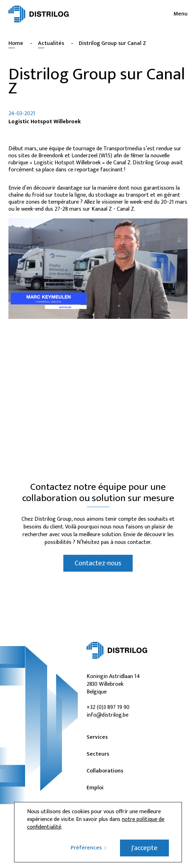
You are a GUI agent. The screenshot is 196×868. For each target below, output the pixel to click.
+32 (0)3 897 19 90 (108, 707)
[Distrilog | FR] (39, 14)
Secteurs (98, 754)
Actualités (51, 43)
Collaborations (105, 771)
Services (97, 737)
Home (16, 43)
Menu (181, 14)
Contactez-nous (98, 563)
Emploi (95, 788)
